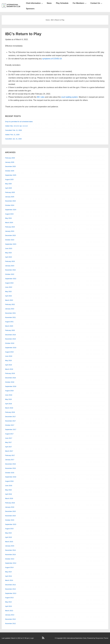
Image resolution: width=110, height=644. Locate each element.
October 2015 (10, 520)
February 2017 (10, 455)
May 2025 (8, 184)
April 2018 (9, 404)
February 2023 (10, 261)
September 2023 (11, 244)
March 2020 (9, 326)
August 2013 (9, 598)
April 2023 (9, 257)
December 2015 (10, 511)
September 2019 (11, 348)
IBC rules (41, 97)
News (49, 3)
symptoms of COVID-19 (52, 59)
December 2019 (10, 335)
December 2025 (10, 166)
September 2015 (11, 524)
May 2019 (8, 360)
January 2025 (10, 197)
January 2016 (10, 507)
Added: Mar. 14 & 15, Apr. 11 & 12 (16, 126)
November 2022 (10, 270)
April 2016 (9, 494)
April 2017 (9, 447)
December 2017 (10, 417)
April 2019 (9, 365)
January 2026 (10, 162)
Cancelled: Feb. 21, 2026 (13, 130)
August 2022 (9, 283)
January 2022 (10, 309)
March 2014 (9, 580)
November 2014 (10, 555)
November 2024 (10, 201)
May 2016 (8, 490)
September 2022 (11, 279)
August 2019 (9, 352)
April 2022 (9, 296)
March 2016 (9, 498)
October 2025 (10, 171)
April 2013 (9, 606)
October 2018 (10, 382)
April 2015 (9, 537)
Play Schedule (62, 3)
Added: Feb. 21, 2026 (12, 135)
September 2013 (11, 593)
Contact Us (97, 3)
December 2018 (10, 378)
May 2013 (8, 602)
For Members (80, 3)
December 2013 (10, 585)
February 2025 (10, 192)
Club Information (35, 3)
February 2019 (10, 373)
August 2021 (9, 322)
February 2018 (10, 412)
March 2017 (9, 451)
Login (32, 638)
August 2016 (9, 481)
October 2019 (10, 343)
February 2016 (10, 503)
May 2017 (8, 442)
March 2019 (9, 369)
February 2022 (10, 304)
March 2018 (9, 408)
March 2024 (9, 223)
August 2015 (9, 529)
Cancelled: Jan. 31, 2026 (13, 139)
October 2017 (10, 425)
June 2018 (9, 395)
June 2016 (9, 486)
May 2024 (8, 218)
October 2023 (10, 240)
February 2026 (10, 158)
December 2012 (10, 619)
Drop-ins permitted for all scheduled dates (19, 122)
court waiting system (70, 97)
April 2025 (9, 188)
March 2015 (9, 542)
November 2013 (10, 589)
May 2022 (8, 292)
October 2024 (10, 205)
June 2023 (9, 248)
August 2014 (9, 567)
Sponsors (30, 9)
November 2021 (10, 317)
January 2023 (10, 266)
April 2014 (9, 576)
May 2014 (8, 572)
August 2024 (9, 214)
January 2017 (10, 460)
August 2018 (9, 391)
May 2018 (8, 399)
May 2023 (8, 253)
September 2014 (11, 563)
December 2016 (10, 464)
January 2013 (10, 615)
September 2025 (11, 175)
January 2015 (10, 546)
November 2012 (10, 624)
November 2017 (10, 421)
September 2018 (11, 386)
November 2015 (10, 516)
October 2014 (10, 559)
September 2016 (11, 477)
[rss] (43, 639)
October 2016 (10, 473)
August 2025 (9, 179)
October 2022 (10, 274)
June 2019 (9, 356)
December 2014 (10, 550)
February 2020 (10, 330)
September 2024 (11, 210)
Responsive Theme (102, 638)
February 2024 (10, 227)
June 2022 (9, 287)
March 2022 (9, 300)
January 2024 (10, 231)
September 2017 (11, 429)
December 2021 (10, 313)
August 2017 (9, 434)
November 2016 (10, 468)
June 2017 (9, 438)
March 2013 (9, 611)
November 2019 (10, 339)
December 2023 (10, 235)
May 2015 (8, 533)
